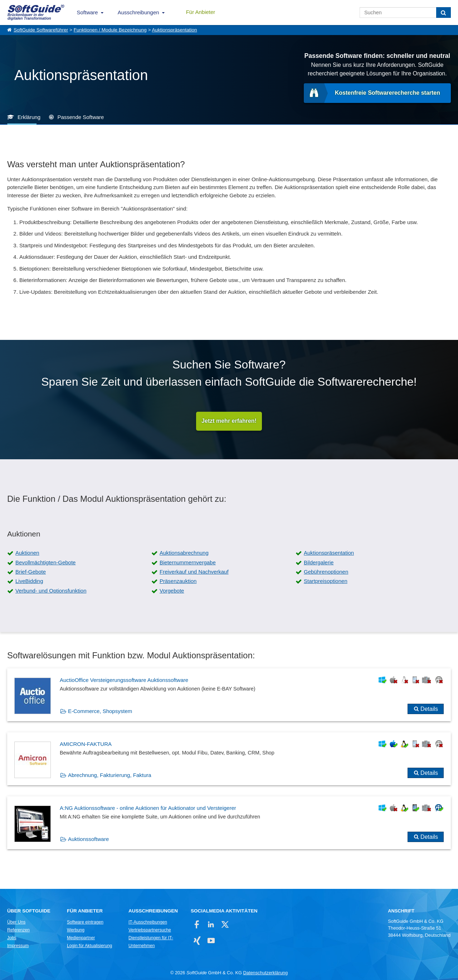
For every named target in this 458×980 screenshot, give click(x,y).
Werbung (76, 930)
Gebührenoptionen (326, 572)
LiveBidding (29, 581)
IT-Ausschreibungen (148, 922)
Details (429, 709)
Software (87, 12)
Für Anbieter (201, 12)
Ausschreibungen (138, 12)
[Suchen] (444, 13)
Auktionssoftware (88, 839)
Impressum (18, 946)
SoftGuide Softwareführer (41, 30)
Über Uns (16, 922)
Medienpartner (81, 938)
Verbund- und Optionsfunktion (51, 591)
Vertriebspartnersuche (150, 930)
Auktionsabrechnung (184, 553)
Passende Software (81, 117)
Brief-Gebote (31, 572)
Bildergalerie (319, 562)
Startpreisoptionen (326, 581)
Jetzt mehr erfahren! (229, 421)
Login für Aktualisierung (89, 946)
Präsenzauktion (178, 581)
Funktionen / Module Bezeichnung (110, 30)
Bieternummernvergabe (188, 562)
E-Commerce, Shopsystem (100, 711)
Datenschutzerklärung (265, 973)
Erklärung (29, 117)
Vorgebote (172, 591)
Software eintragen (85, 922)
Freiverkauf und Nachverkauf (194, 572)
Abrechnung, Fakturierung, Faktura (110, 775)
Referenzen (18, 930)
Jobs (12, 938)
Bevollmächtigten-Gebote (45, 562)
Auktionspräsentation (175, 30)
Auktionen (27, 553)
